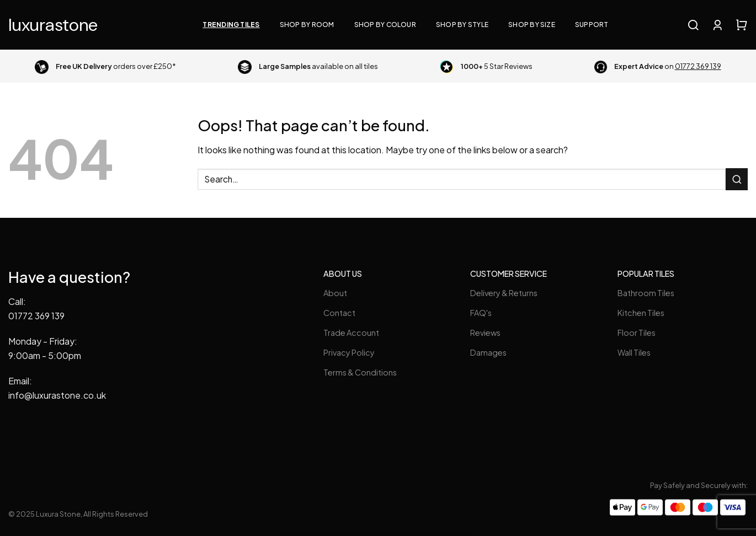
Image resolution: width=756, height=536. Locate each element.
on (668, 66)
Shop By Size (532, 25)
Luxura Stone (53, 25)
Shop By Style (462, 25)
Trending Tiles (231, 25)
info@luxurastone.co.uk (57, 395)
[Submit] (737, 179)
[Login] (717, 25)
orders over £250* (116, 66)
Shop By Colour (385, 25)
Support (592, 25)
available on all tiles (318, 66)
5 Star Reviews (497, 66)
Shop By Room (307, 25)
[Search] (693, 25)
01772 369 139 (36, 316)
